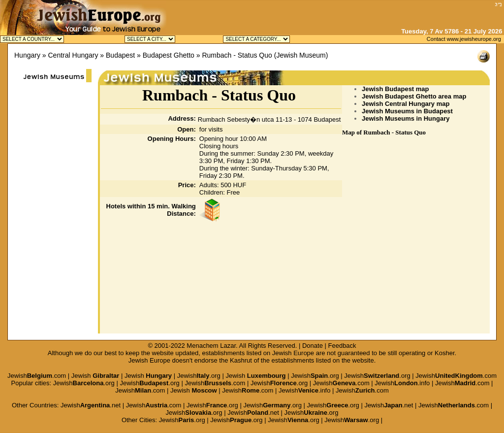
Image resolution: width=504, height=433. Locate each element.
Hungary (27, 55)
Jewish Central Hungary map (406, 104)
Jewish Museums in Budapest (407, 111)
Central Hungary (73, 55)
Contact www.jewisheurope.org (464, 39)
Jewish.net (91, 405)
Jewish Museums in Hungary (406, 118)
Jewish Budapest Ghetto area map (414, 96)
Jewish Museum (301, 55)
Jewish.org (199, 376)
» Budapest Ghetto (166, 55)
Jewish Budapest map (395, 89)
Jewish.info (402, 383)
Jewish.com (37, 376)
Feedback (342, 346)
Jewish (95, 376)
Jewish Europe (293, 353)
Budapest (120, 55)
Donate (313, 346)
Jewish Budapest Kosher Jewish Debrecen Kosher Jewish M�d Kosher (150, 39)
